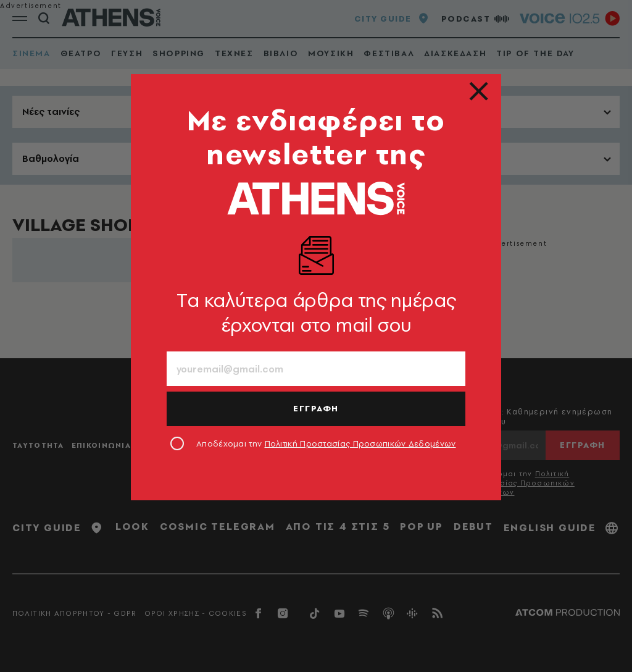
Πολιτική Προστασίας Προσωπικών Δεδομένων (360, 443)
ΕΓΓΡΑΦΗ (316, 408)
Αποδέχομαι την (326, 443)
